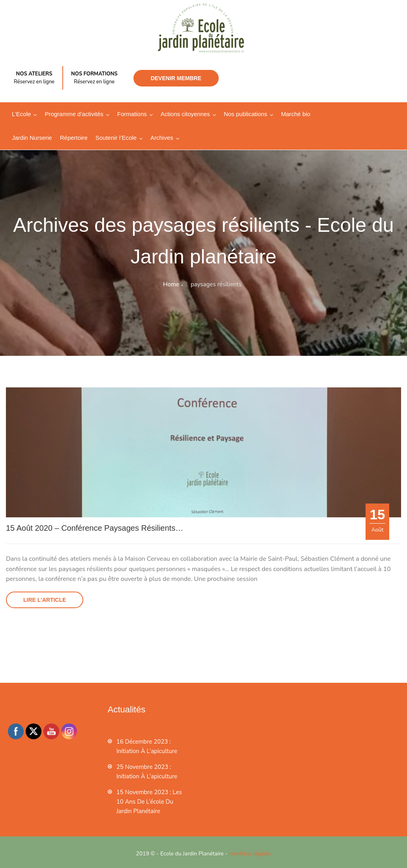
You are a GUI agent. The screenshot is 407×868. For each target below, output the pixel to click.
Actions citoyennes (185, 114)
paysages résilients (216, 284)
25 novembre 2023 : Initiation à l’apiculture (147, 772)
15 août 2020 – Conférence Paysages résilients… (95, 528)
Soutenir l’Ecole (116, 138)
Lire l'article (45, 600)
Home (171, 284)
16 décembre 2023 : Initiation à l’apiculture (147, 746)
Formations (132, 114)
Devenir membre (176, 78)
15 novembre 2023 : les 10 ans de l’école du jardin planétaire (149, 802)
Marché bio (296, 114)
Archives (162, 138)
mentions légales (250, 854)
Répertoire (74, 138)
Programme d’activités (74, 114)
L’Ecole (21, 114)
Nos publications (246, 114)
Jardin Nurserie (32, 138)
